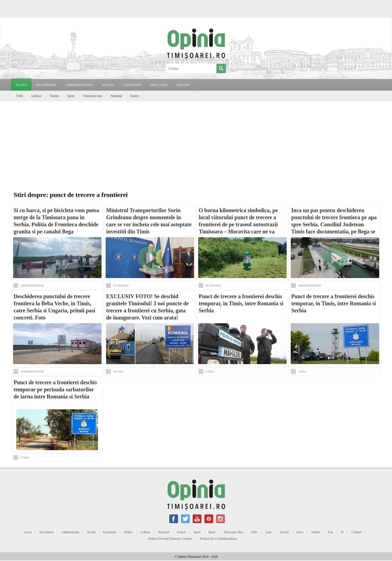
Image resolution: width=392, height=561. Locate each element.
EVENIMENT (46, 85)
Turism (54, 96)
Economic (110, 532)
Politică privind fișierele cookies (170, 539)
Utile (20, 96)
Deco (300, 532)
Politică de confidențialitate (218, 539)
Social (91, 532)
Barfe (212, 532)
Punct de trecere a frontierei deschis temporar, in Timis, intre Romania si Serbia (241, 303)
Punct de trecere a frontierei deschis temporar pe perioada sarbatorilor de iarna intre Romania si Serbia (55, 389)
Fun (330, 532)
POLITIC (183, 85)
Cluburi (356, 532)
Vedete (316, 532)
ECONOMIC (121, 285)
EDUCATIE (159, 85)
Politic (128, 532)
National (116, 96)
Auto (268, 532)
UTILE (210, 371)
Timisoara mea (92, 96)
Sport (71, 96)
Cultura (36, 96)
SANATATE (132, 85)
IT (342, 532)
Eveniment (47, 532)
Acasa (21, 85)
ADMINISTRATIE (79, 85)
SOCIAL (108, 85)
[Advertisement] (196, 142)
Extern (135, 96)
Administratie (71, 532)
